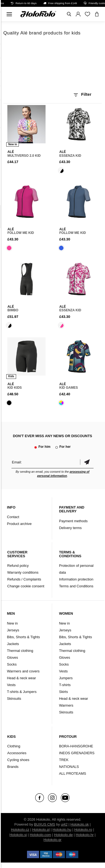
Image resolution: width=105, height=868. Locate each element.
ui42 (64, 824)
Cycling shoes (18, 760)
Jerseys (13, 630)
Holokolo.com (40, 835)
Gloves (13, 657)
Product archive (19, 524)
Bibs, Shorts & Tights (24, 637)
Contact (13, 517)
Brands (13, 767)
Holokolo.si (18, 835)
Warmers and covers (23, 671)
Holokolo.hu (62, 830)
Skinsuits (14, 699)
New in (13, 623)
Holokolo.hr (85, 835)
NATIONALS (69, 767)
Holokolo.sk (79, 824)
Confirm (87, 462)
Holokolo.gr (53, 840)
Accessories (17, 753)
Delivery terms (70, 528)
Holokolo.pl (41, 830)
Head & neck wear (22, 678)
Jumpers (66, 678)
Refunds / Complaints (24, 579)
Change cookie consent (26, 586)
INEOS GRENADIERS (77, 753)
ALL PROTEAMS (72, 773)
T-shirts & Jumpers (22, 692)
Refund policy (18, 566)
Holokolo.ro (83, 830)
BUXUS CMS (45, 824)
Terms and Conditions (76, 586)
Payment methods (73, 521)
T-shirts (65, 685)
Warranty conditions (23, 572)
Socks (12, 664)
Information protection (76, 579)
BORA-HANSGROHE (76, 746)
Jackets (13, 644)
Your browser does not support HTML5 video (52, 65)
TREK (64, 760)
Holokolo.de (63, 835)
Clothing (14, 746)
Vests (11, 685)
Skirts (63, 692)
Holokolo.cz (20, 830)
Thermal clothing (20, 651)
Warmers (66, 705)
